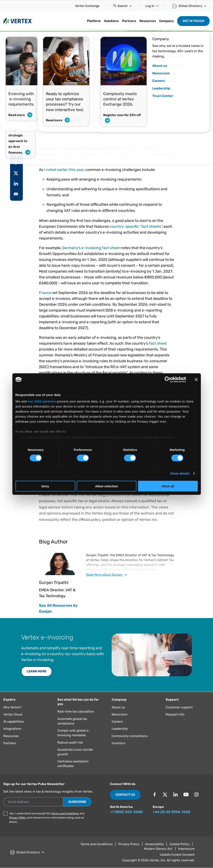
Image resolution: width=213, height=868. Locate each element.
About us (118, 707)
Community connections (130, 736)
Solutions (111, 21)
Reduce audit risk (70, 743)
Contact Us (125, 795)
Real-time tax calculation (76, 711)
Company (167, 21)
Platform (94, 21)
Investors (119, 743)
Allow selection (106, 486)
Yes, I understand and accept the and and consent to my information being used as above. (47, 818)
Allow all (168, 486)
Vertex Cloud (13, 714)
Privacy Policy (18, 818)
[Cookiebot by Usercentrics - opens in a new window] (168, 379)
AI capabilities (14, 722)
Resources (148, 21)
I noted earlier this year (64, 170)
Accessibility (154, 844)
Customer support (179, 707)
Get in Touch (193, 21)
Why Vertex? (12, 707)
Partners (129, 21)
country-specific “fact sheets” (136, 226)
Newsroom (119, 714)
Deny (45, 486)
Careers (117, 722)
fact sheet (158, 343)
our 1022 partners (42, 401)
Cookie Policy (180, 844)
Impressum (186, 849)
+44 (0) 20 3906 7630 (171, 812)
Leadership (120, 729)
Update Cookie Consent (177, 855)
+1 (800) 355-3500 (126, 812)
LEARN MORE (37, 671)
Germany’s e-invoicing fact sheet (91, 248)
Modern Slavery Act (158, 849)
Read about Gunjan (107, 575)
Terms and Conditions (65, 813)
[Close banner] (196, 379)
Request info (175, 714)
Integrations (12, 729)
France (45, 293)
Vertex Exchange (87, 6)
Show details (180, 473)
